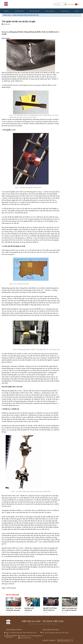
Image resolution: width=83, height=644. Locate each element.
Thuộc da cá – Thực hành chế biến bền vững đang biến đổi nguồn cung (13, 610)
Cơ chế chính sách (65, 11)
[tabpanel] (13, 607)
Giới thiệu (77, 11)
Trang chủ (6, 11)
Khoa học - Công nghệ (34, 11)
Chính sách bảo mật (26, 638)
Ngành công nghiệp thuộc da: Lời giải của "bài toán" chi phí (69, 610)
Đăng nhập (71, 4)
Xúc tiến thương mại (19, 11)
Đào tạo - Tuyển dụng (50, 11)
